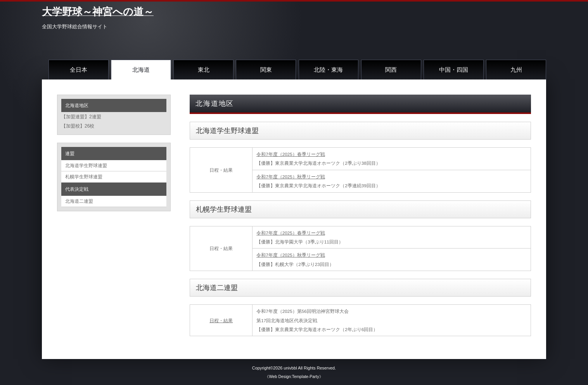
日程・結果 (221, 320)
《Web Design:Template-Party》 (294, 377)
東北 (204, 70)
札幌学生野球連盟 (84, 177)
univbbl (290, 368)
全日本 (79, 70)
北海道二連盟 (79, 201)
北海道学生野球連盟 (86, 166)
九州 (516, 70)
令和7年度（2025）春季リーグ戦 (291, 154)
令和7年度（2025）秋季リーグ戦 (291, 177)
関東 (266, 70)
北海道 (141, 70)
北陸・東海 (328, 70)
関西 (391, 70)
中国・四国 (454, 70)
